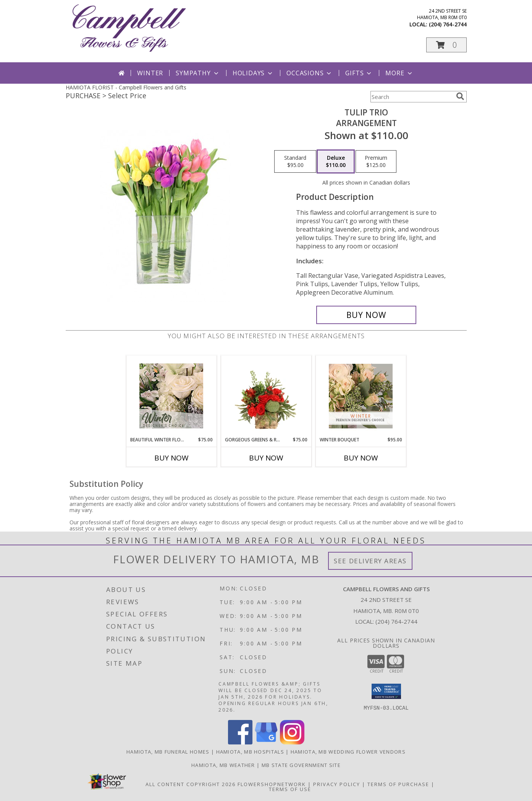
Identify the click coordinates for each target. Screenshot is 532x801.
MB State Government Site (301, 765)
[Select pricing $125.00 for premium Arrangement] (376, 162)
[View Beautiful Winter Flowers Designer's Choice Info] (171, 396)
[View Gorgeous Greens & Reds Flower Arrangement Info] (266, 396)
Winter (150, 73)
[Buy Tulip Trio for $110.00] (366, 315)
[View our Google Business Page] (266, 742)
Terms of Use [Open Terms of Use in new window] (290, 789)
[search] (460, 96)
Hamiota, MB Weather (223, 765)
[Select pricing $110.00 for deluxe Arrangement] (336, 162)
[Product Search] (412, 97)
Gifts (359, 73)
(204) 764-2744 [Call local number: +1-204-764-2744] (448, 24)
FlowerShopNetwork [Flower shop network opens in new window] (272, 784)
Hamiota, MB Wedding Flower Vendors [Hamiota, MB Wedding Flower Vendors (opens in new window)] (348, 752)
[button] (446, 45)
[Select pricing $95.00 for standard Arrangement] (295, 162)
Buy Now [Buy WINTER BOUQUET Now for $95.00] (361, 458)
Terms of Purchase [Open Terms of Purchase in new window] (398, 784)
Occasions (310, 73)
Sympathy (198, 73)
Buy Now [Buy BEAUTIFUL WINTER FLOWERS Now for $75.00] (171, 458)
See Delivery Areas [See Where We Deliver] (370, 561)
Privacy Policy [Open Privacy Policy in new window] (337, 784)
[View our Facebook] (240, 742)
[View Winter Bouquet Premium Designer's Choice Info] (361, 396)
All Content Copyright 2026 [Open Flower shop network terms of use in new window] (191, 784)
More (399, 73)
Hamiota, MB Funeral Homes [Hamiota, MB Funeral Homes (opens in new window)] (168, 752)
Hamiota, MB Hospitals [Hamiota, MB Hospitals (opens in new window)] (250, 752)
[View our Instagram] (292, 742)
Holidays (253, 73)
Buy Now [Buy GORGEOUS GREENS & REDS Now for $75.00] (266, 458)
